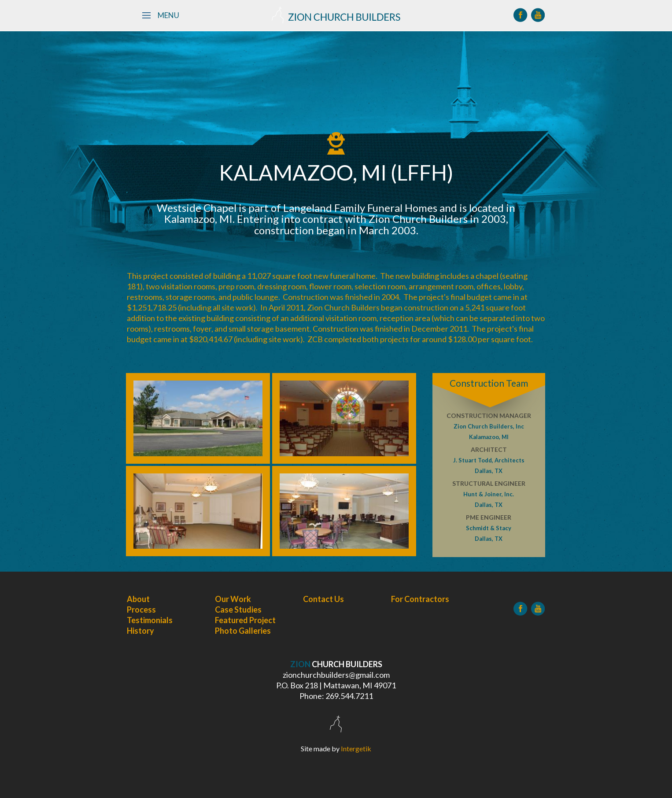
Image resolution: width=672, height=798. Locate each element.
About (138, 599)
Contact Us (323, 599)
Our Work (233, 599)
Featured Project (245, 620)
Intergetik (356, 748)
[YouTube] (538, 15)
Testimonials (150, 620)
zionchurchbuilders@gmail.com (336, 675)
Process (141, 610)
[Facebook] (521, 15)
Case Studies (238, 610)
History (140, 631)
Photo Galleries (243, 631)
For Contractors (420, 599)
